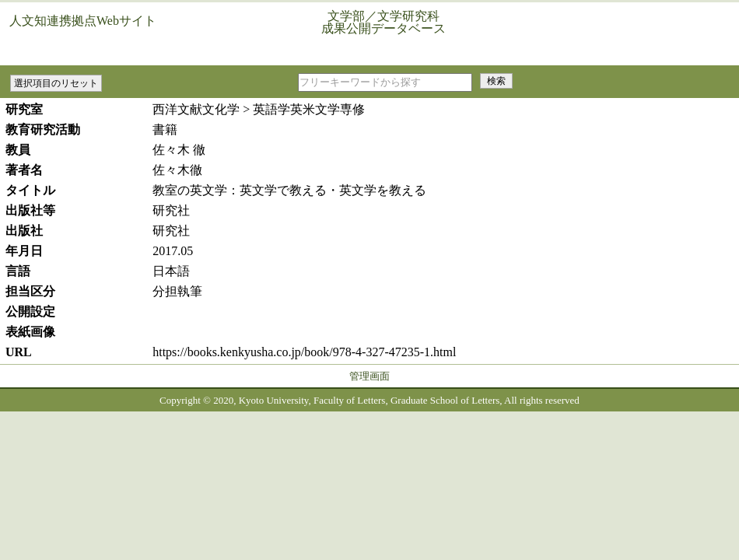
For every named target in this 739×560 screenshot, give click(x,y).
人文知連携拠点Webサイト (83, 21)
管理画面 (369, 376)
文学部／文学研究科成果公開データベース (384, 22)
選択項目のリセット (56, 83)
